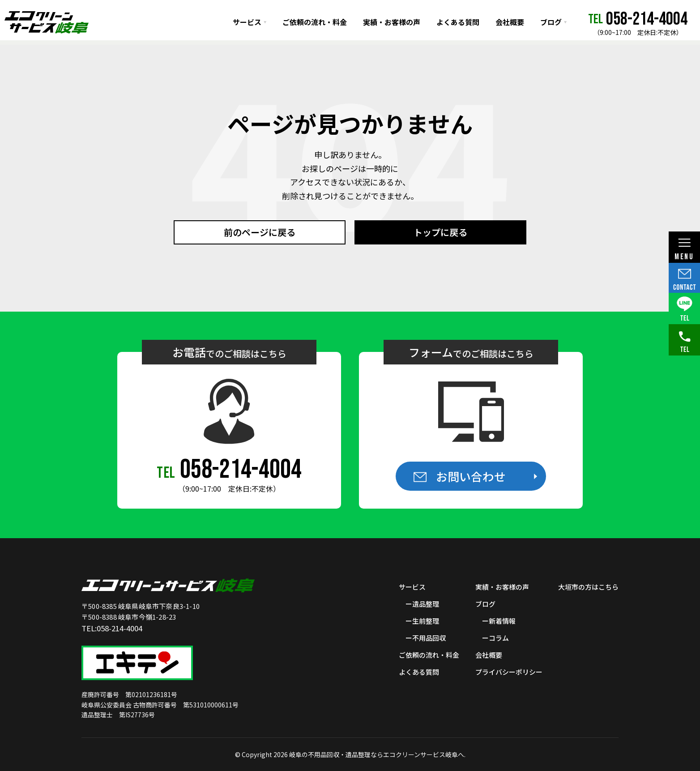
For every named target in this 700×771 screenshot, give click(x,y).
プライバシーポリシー (509, 672)
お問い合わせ (471, 476)
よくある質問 (458, 22)
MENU (684, 250)
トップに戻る (440, 232)
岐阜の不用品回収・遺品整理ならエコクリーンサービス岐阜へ (377, 754)
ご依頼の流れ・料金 (315, 22)
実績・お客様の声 (392, 22)
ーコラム (495, 638)
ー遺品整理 (422, 604)
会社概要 (510, 22)
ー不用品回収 (426, 638)
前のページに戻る (260, 232)
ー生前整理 (422, 621)
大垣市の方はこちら (588, 587)
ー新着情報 (499, 621)
